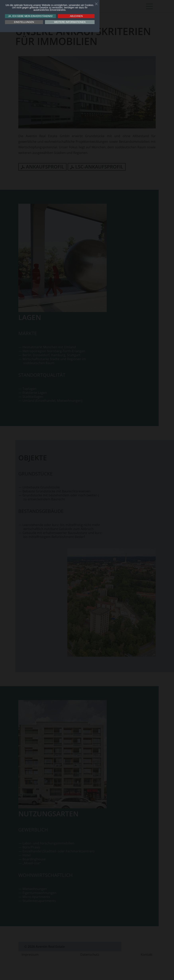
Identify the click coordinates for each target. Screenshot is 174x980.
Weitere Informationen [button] (70, 22)
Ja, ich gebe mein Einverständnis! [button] (30, 16)
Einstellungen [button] (24, 22)
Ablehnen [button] (76, 16)
